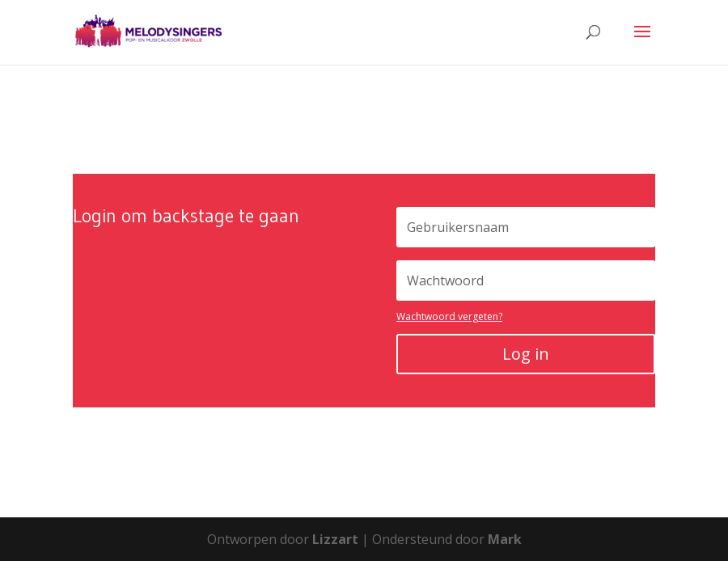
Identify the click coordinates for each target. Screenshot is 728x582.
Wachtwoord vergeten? (449, 316)
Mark (505, 539)
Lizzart (335, 539)
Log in (526, 354)
